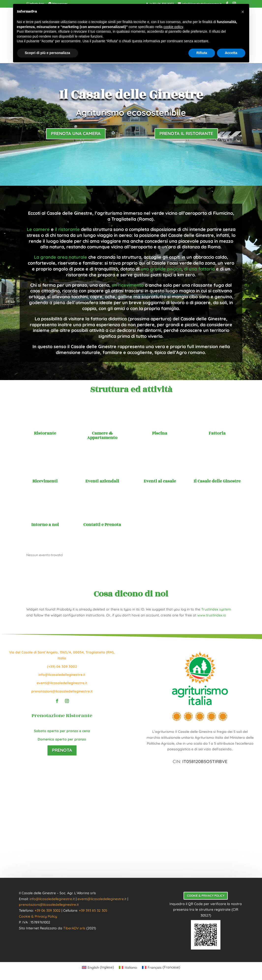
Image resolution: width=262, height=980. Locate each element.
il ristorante (67, 229)
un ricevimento (128, 285)
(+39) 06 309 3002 (62, 667)
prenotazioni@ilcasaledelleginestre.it (62, 691)
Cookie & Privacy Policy (38, 916)
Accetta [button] (231, 53)
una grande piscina (161, 269)
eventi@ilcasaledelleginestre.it (62, 683)
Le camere (38, 229)
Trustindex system (216, 609)
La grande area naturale (61, 257)
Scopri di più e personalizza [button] (47, 53)
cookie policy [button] (173, 27)
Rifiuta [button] (202, 53)
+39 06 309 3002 (48, 910)
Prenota (62, 750)
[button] (243, 12)
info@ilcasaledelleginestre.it (62, 675)
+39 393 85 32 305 (93, 910)
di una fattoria (199, 269)
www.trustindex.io (212, 615)
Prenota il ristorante (186, 134)
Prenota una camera (76, 134)
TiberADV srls (74, 928)
